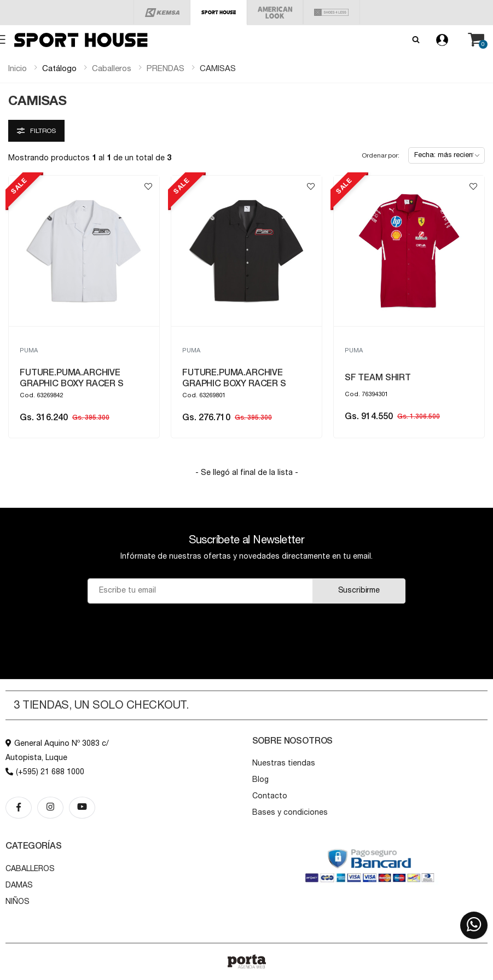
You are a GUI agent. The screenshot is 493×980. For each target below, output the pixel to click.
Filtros (36, 131)
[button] (476, 40)
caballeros (112, 69)
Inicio (18, 69)
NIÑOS (18, 902)
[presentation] (246, 630)
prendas (166, 69)
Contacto (270, 796)
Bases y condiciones (290, 813)
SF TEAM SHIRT (378, 378)
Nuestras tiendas (284, 763)
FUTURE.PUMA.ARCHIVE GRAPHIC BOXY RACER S (72, 378)
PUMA (29, 350)
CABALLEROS (30, 869)
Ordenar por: (381, 155)
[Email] (200, 591)
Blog (260, 780)
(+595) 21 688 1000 (45, 772)
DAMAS (19, 885)
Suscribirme (359, 590)
